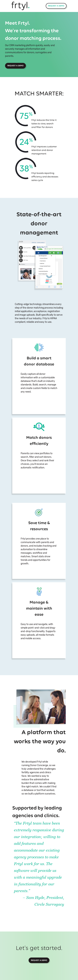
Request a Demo (56, 6)
